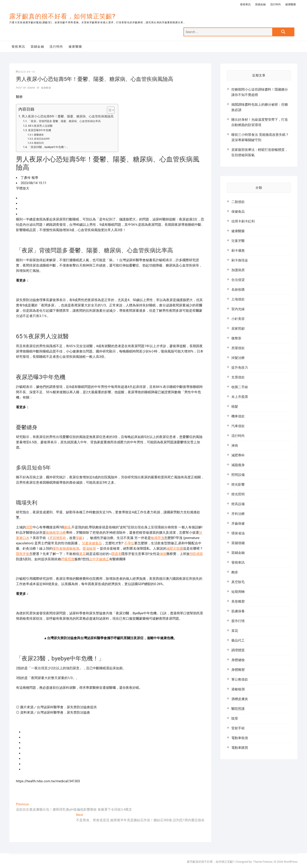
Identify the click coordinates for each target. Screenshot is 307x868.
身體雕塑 (238, 670)
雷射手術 (238, 728)
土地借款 (238, 299)
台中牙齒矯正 (99, 559)
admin (31, 88)
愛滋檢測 (89, 549)
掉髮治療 (238, 358)
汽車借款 (238, 426)
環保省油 (238, 533)
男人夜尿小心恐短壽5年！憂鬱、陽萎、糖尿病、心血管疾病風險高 (68, 116)
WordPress (291, 862)
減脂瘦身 (238, 465)
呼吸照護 (68, 559)
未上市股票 (240, 397)
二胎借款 (238, 202)
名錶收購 (238, 290)
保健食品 (238, 212)
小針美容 (238, 319)
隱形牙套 (23, 554)
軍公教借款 (240, 679)
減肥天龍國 (175, 549)
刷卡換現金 (240, 260)
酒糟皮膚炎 (240, 699)
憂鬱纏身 (39, 135)
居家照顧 (238, 329)
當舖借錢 (238, 543)
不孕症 (129, 543)
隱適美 (116, 554)
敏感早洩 (157, 538)
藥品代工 (238, 640)
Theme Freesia (263, 862)
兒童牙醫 (238, 241)
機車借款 (238, 416)
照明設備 (238, 475)
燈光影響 (238, 485)
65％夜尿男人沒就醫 (40, 126)
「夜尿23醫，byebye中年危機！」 (49, 147)
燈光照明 (238, 494)
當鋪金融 (260, 4)
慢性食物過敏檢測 (66, 549)
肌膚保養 (238, 611)
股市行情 (238, 621)
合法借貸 (238, 280)
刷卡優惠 (238, 251)
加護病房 (238, 270)
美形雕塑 (238, 601)
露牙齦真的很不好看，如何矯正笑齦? (62, 16)
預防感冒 (196, 554)
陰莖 (235, 718)
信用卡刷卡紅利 (243, 221)
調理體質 (238, 650)
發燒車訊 (245, 4)
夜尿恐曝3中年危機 (40, 130)
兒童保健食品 (92, 543)
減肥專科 (238, 455)
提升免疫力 (240, 368)
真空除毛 (238, 582)
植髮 (235, 407)
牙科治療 (238, 514)
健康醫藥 (291, 4)
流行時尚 (276, 4)
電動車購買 (240, 748)
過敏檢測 (238, 689)
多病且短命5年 (42, 139)
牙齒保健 (238, 524)
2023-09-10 (26, 72)
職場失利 (39, 143)
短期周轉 (238, 592)
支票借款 (238, 377)
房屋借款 (238, 348)
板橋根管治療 (56, 533)
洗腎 (29, 527)
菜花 (83, 554)
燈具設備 (238, 504)
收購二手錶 (240, 387)
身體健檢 (238, 660)
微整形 (236, 338)
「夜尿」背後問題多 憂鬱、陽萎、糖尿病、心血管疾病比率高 (64, 121)
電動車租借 (240, 738)
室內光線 (238, 309)
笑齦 (79, 538)
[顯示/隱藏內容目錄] (109, 110)
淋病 (163, 554)
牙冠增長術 (58, 538)
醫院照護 (238, 709)
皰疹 (67, 527)
